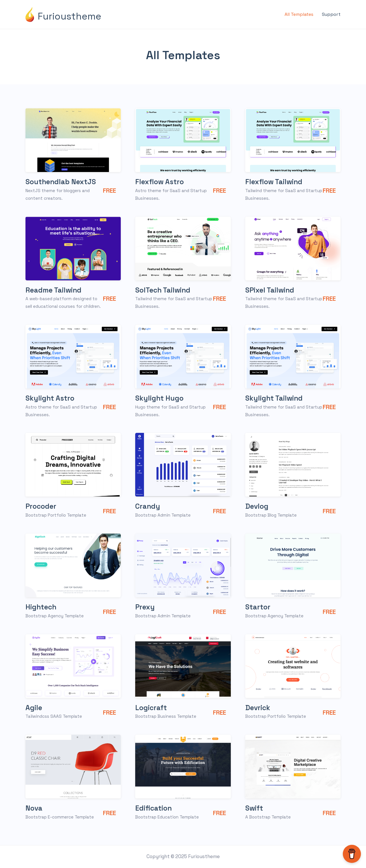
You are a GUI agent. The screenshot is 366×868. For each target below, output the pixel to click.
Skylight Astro (51, 398)
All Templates (299, 14)
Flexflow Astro (161, 182)
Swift (255, 808)
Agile (34, 708)
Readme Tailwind (55, 290)
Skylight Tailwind (276, 398)
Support (331, 14)
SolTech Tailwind (165, 290)
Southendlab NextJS (63, 182)
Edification (154, 808)
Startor (258, 607)
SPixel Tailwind (271, 290)
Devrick (259, 708)
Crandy (148, 506)
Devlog (258, 506)
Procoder (42, 506)
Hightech (42, 607)
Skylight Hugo (161, 398)
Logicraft (152, 708)
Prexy (146, 607)
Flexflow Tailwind (276, 182)
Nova (35, 808)
